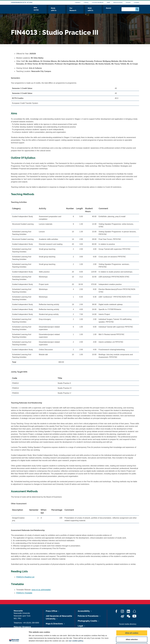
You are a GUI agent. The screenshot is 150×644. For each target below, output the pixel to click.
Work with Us (103, 11)
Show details (115, 640)
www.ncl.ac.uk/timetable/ (41, 590)
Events (128, 2)
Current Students (98, 2)
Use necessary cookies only (132, 630)
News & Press (118, 2)
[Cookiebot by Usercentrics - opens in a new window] (14, 640)
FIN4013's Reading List (25, 577)
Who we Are (58, 11)
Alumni (115, 11)
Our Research (88, 11)
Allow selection (132, 624)
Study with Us (73, 11)
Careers (78, 2)
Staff (108, 2)
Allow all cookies (132, 617)
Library (86, 2)
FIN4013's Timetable (24, 593)
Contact (136, 2)
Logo (21, 10)
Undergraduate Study (22, 2)
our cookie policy (76, 625)
